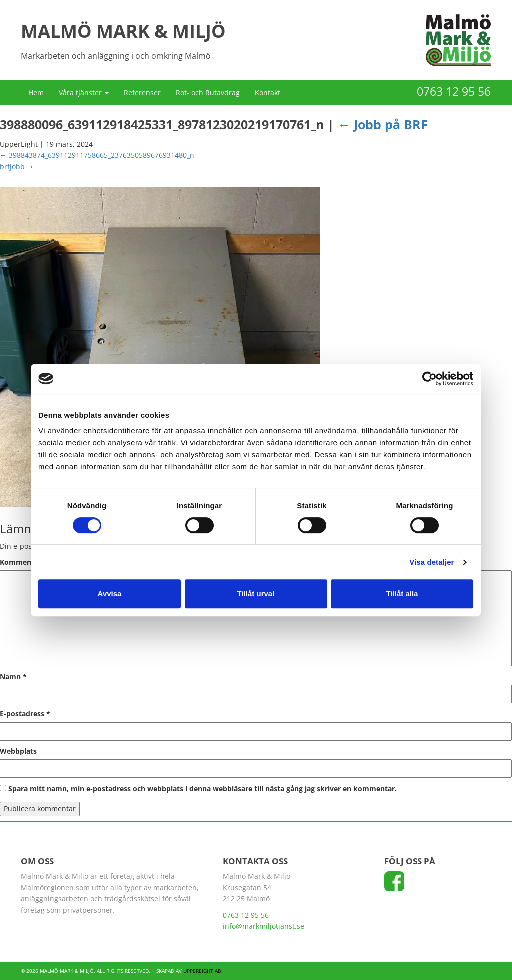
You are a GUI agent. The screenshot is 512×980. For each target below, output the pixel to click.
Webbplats (18, 751)
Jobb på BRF (383, 124)
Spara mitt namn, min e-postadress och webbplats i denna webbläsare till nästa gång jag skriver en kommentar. (203, 789)
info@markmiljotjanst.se (264, 926)
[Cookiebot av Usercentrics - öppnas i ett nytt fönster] (430, 379)
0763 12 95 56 (454, 91)
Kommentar (24, 562)
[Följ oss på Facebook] (394, 885)
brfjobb (12, 166)
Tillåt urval (256, 594)
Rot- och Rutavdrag (208, 92)
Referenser (142, 92)
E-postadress (25, 714)
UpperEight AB (202, 971)
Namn (13, 677)
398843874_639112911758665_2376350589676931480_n (102, 155)
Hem (36, 92)
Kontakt (268, 92)
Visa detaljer (432, 562)
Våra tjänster (84, 92)
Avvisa (110, 594)
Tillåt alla (402, 594)
